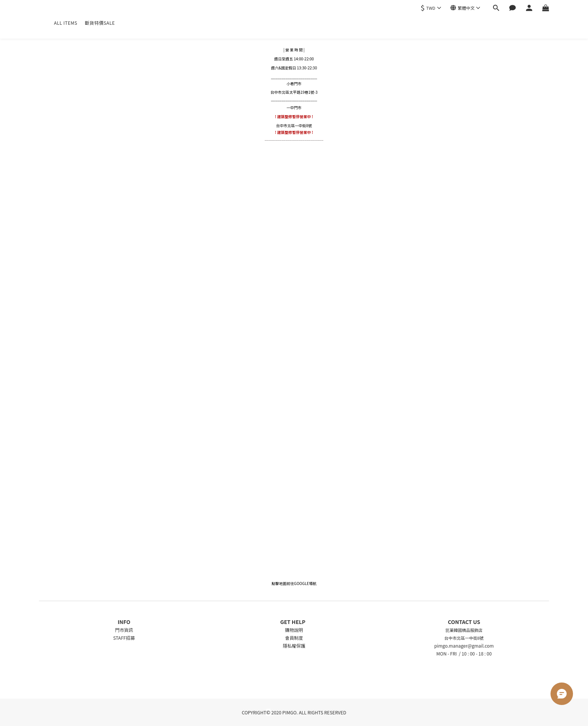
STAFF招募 (124, 638)
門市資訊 (124, 630)
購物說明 (294, 630)
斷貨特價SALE (100, 23)
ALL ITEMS (66, 23)
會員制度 (294, 638)
